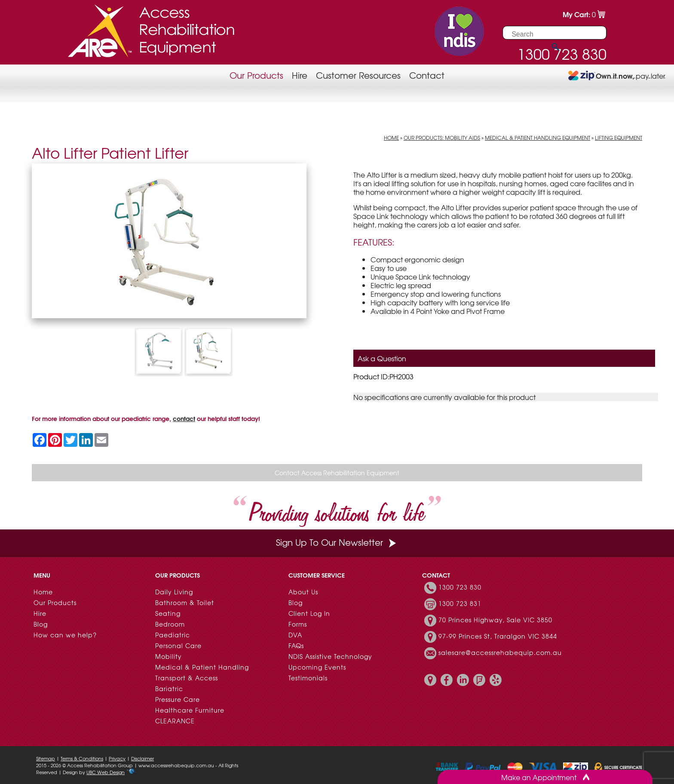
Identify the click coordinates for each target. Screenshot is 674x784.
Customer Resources (358, 75)
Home (391, 138)
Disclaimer (142, 758)
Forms (298, 624)
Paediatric (173, 635)
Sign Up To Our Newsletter (337, 542)
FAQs (296, 646)
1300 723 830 (460, 587)
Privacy (117, 758)
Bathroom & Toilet (185, 603)
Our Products (256, 75)
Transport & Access (187, 678)
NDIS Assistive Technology (330, 656)
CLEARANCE (175, 721)
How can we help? (65, 635)
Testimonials (308, 678)
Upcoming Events (317, 667)
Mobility (168, 656)
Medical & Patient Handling (202, 667)
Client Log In (309, 613)
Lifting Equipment (619, 138)
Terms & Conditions (82, 758)
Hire (300, 75)
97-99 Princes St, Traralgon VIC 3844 (498, 636)
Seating (168, 613)
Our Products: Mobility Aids (442, 138)
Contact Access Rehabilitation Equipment (337, 473)
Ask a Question (382, 358)
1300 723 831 (460, 603)
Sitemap (46, 758)
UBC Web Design (106, 772)
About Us (303, 592)
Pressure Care (178, 699)
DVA (295, 635)
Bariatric (169, 689)
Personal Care (178, 646)
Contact (427, 75)
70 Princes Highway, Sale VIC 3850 (495, 620)
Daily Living (174, 592)
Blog (41, 624)
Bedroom (170, 624)
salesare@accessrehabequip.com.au (500, 652)
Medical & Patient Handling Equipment (538, 138)
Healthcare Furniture (190, 710)
